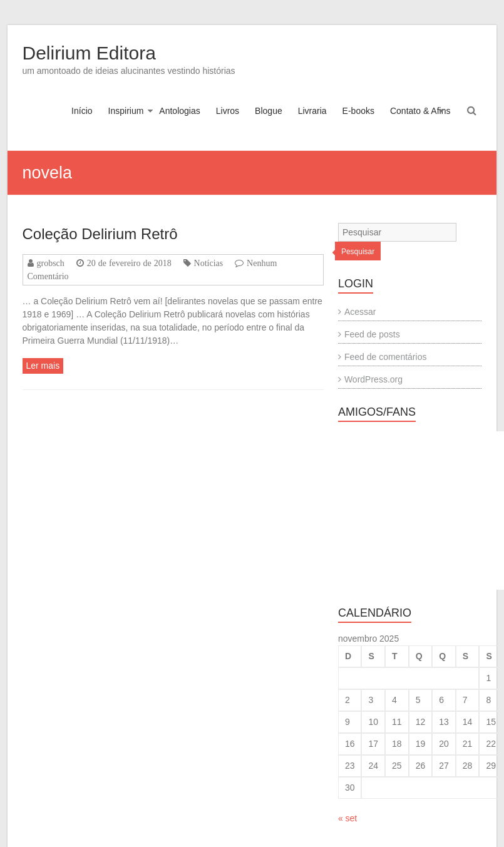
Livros (228, 111)
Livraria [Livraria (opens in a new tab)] (312, 111)
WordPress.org (373, 379)
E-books (358, 111)
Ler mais (43, 366)
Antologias (179, 111)
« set (347, 818)
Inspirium (126, 111)
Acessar (360, 312)
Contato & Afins (420, 111)
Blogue (269, 111)
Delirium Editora (89, 53)
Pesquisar (358, 252)
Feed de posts (372, 334)
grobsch (51, 263)
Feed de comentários (386, 357)
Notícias (209, 263)
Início (82, 111)
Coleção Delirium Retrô (100, 234)
